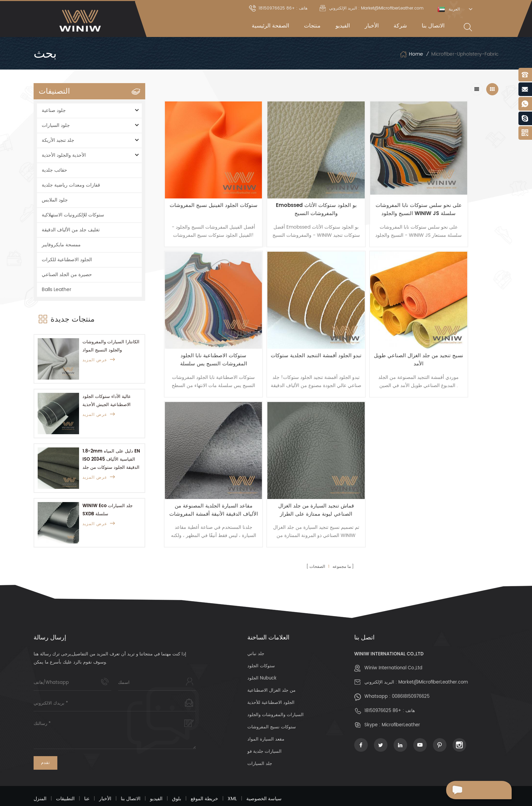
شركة (400, 26)
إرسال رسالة (467, 790)
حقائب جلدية (54, 170)
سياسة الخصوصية (264, 780)
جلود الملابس (55, 200)
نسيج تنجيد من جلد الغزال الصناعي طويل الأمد (288, 324)
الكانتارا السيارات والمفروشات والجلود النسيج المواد (111, 346)
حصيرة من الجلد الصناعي (67, 275)
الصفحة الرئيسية (270, 26)
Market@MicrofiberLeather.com (433, 664)
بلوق (177, 780)
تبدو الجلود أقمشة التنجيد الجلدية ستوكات (204, 324)
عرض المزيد (99, 360)
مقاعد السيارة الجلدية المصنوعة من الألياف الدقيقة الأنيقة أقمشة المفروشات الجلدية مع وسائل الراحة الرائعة (372, 324)
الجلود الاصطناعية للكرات (67, 260)
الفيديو (343, 26)
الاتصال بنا (433, 26)
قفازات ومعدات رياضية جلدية (71, 185)
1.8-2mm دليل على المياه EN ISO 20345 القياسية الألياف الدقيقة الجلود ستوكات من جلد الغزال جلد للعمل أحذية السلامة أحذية (111, 460)
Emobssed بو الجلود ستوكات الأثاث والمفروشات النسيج (288, 192)
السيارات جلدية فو (264, 733)
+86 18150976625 (383, 693)
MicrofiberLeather (401, 707)
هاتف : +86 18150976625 (278, 8)
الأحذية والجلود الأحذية (64, 155)
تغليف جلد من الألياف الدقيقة (71, 230)
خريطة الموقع (204, 780)
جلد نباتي (256, 636)
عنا (87, 780)
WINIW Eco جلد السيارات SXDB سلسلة (108, 510)
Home (411, 54)
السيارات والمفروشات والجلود (275, 697)
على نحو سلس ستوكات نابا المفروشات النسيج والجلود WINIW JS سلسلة (372, 192)
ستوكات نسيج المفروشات (272, 709)
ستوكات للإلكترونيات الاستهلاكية (73, 215)
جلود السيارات (56, 125)
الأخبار (372, 26)
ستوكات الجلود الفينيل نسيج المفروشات (204, 192)
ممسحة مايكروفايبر (61, 245)
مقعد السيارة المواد (266, 721)
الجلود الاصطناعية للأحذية (271, 684)
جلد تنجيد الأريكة (58, 140)
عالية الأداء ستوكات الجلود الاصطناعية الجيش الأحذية (107, 401)
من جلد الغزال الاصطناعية (271, 672)
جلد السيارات (260, 745)
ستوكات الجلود (261, 648)
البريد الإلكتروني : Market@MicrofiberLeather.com (372, 8)
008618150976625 (411, 678)
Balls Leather (56, 290)
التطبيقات (65, 780)
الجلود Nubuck (262, 660)
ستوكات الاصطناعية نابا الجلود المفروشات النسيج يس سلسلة (457, 192)
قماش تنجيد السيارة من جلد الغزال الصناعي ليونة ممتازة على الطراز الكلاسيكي (456, 324)
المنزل (40, 780)
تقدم (45, 744)
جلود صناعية (54, 110)
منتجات (312, 26)
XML (232, 780)
